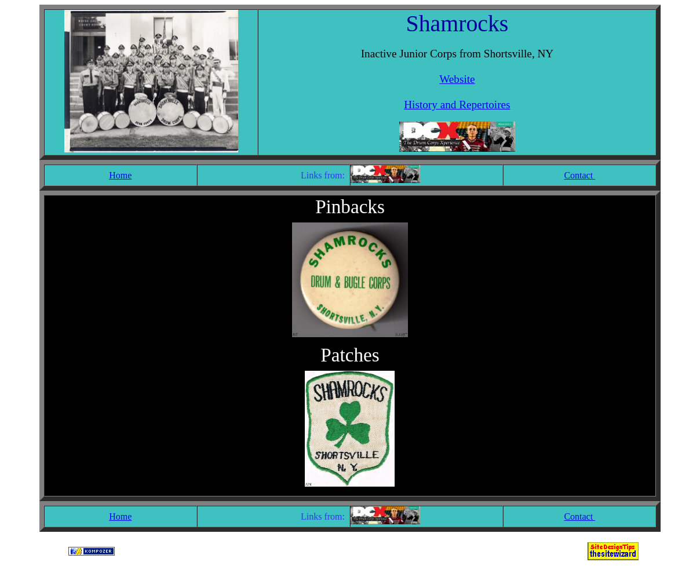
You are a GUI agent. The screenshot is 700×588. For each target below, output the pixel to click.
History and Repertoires (457, 105)
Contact (579, 175)
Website (457, 79)
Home (120, 175)
